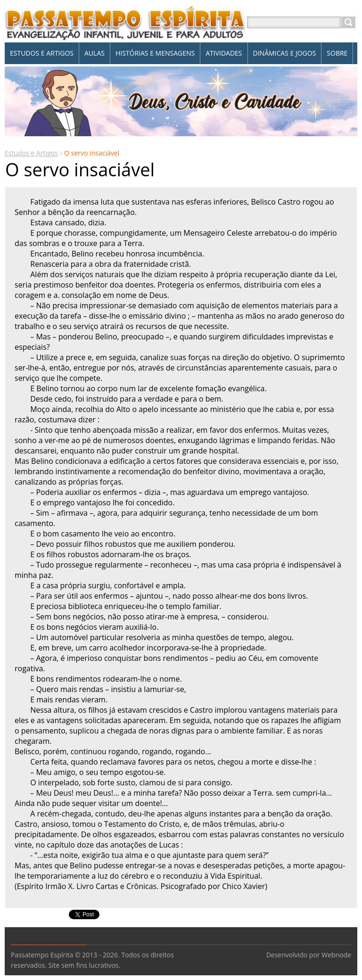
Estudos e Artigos (31, 153)
